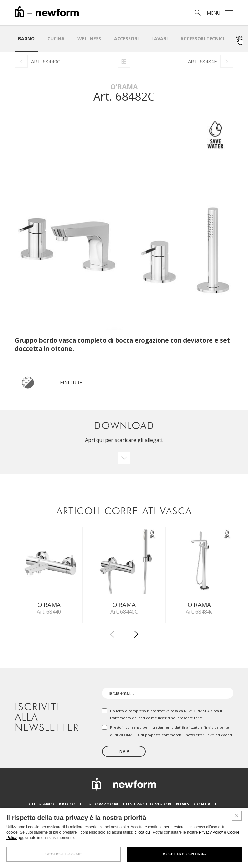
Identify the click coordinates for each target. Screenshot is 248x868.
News (183, 806)
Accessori (126, 39)
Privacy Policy (211, 832)
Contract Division (147, 806)
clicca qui (143, 832)
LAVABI (160, 39)
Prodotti (71, 806)
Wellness (89, 39)
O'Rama (124, 87)
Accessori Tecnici (202, 39)
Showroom (103, 806)
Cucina (56, 39)
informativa (160, 713)
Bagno (26, 39)
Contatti (207, 806)
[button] (136, 637)
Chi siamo (42, 806)
